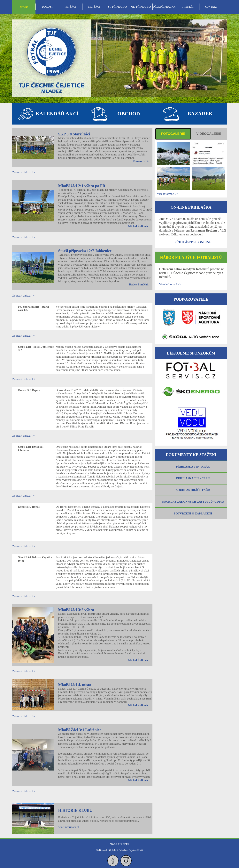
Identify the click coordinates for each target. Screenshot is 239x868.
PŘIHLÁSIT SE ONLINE (193, 242)
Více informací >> (69, 827)
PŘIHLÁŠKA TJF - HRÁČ (193, 467)
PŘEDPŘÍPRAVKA (164, 7)
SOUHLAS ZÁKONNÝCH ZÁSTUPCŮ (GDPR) (193, 502)
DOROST (47, 7)
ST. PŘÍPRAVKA (118, 7)
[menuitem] (24, 7)
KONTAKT (211, 7)
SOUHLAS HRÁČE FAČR (193, 490)
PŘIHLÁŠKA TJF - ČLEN (193, 478)
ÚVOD (24, 7)
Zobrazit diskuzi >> (24, 172)
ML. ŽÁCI (94, 7)
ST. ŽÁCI (71, 7)
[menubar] (118, 7)
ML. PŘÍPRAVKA (141, 7)
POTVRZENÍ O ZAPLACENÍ (193, 513)
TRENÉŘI (188, 7)
